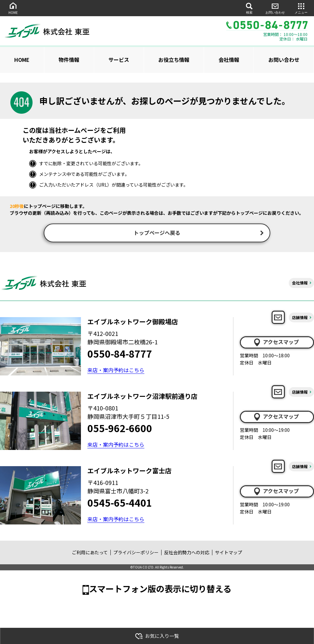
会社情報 (229, 60)
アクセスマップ (276, 343)
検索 (249, 8)
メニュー (301, 8)
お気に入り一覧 (157, 636)
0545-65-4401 (120, 503)
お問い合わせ (275, 8)
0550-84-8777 (120, 354)
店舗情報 (300, 318)
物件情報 (69, 60)
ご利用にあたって (90, 553)
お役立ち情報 (174, 60)
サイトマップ (229, 553)
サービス (119, 60)
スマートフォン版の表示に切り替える (160, 589)
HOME (13, 8)
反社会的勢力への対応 (187, 553)
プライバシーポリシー (136, 553)
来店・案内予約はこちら (116, 371)
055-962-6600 (120, 429)
